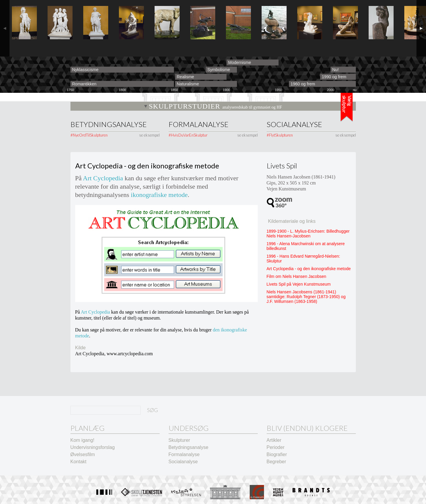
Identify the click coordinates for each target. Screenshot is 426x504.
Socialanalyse (294, 124)
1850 (175, 90)
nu (355, 90)
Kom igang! (82, 440)
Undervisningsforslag (93, 447)
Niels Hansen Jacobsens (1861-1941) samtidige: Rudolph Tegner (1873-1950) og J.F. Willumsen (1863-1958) (306, 297)
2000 (331, 90)
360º (279, 203)
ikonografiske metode (159, 195)
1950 (279, 90)
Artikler (274, 440)
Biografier (277, 454)
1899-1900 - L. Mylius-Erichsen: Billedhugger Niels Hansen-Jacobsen (308, 234)
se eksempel (149, 135)
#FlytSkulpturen (280, 135)
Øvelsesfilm (83, 454)
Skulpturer (179, 440)
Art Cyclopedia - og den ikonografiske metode (309, 269)
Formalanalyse (198, 124)
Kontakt (78, 462)
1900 (227, 90)
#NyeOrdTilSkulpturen (89, 135)
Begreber (276, 462)
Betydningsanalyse (109, 124)
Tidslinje (347, 107)
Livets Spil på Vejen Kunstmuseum (299, 284)
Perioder (276, 447)
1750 (70, 90)
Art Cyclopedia (103, 178)
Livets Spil (282, 166)
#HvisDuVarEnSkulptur (188, 135)
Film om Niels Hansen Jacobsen (297, 276)
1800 (122, 90)
